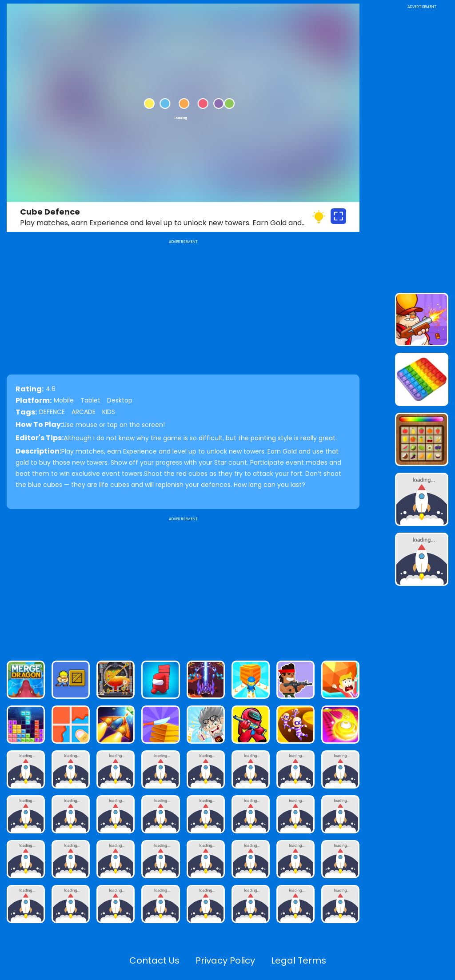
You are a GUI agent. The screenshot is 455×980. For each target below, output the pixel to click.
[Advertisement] (183, 585)
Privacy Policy (225, 960)
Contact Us (154, 960)
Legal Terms (299, 960)
